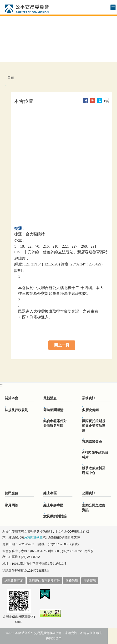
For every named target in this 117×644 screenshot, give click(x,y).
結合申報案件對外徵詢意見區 (55, 423)
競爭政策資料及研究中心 (94, 470)
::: (6, 86)
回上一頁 (62, 345)
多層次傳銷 (90, 410)
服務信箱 (72, 581)
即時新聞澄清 (53, 410)
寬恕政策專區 (92, 441)
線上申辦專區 (53, 505)
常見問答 (11, 505)
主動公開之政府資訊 (94, 508)
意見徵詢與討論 (55, 516)
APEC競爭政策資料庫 (95, 455)
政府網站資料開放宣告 (44, 581)
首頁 (11, 78)
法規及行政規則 (16, 410)
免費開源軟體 (33, 537)
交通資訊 (90, 581)
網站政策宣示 (14, 581)
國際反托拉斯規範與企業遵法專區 (94, 426)
